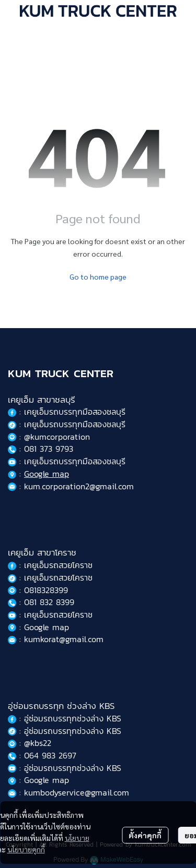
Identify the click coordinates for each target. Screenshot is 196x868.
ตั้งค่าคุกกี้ (145, 835)
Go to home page (98, 276)
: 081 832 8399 (41, 602)
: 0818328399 (38, 590)
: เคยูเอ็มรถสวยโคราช (50, 565)
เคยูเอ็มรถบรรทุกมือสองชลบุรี (75, 412)
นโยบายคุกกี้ (26, 849)
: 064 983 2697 (42, 755)
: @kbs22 (30, 743)
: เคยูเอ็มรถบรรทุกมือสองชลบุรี (67, 424)
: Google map (38, 627)
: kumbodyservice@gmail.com (68, 792)
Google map (47, 474)
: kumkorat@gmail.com (56, 639)
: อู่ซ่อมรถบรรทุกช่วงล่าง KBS (65, 718)
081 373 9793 (49, 449)
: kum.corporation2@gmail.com (71, 486)
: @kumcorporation (49, 437)
